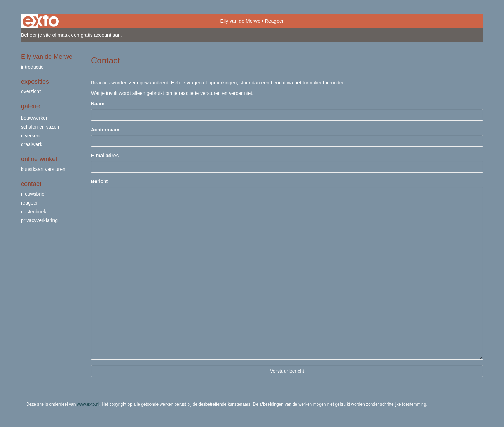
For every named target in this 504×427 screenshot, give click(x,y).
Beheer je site (36, 35)
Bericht (99, 181)
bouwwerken (35, 118)
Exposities (35, 82)
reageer (29, 203)
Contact (31, 184)
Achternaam (105, 130)
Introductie (32, 67)
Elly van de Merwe (240, 21)
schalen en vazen (40, 127)
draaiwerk (32, 144)
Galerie (30, 106)
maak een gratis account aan (89, 35)
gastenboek (34, 212)
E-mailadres (105, 156)
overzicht (31, 91)
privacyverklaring (39, 220)
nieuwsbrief (33, 194)
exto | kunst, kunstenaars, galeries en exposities (41, 21)
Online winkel (39, 159)
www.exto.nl (88, 404)
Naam (98, 104)
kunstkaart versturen (43, 169)
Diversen (30, 136)
